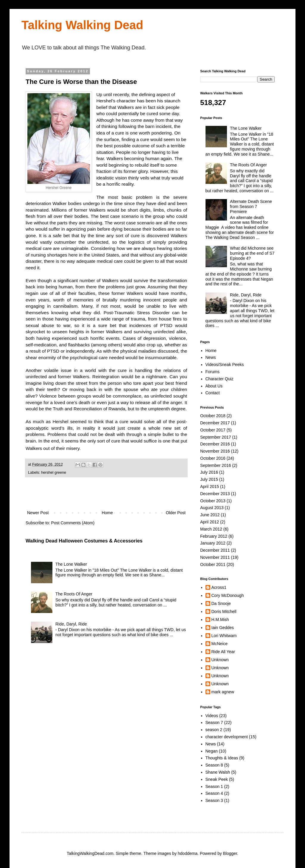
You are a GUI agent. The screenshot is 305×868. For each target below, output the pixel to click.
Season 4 (214, 793)
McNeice (220, 644)
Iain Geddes (223, 628)
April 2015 (210, 487)
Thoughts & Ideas (222, 758)
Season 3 (214, 800)
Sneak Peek (217, 779)
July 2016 (209, 472)
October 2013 (213, 501)
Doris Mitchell (224, 611)
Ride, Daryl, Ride (71, 624)
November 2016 (215, 451)
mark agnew (223, 692)
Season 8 (214, 765)
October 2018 (213, 416)
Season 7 (214, 722)
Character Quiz (220, 379)
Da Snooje (221, 603)
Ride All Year (223, 652)
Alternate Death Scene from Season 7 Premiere (251, 207)
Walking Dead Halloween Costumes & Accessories (84, 541)
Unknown (220, 660)
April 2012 (210, 522)
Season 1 (214, 786)
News (211, 357)
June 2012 (210, 515)
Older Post (176, 513)
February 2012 (214, 536)
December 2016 (215, 444)
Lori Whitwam (224, 636)
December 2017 (215, 423)
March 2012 (211, 529)
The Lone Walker (71, 564)
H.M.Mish (220, 620)
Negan (212, 751)
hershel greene (54, 473)
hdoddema (188, 853)
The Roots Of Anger (74, 594)
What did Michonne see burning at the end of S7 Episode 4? (252, 253)
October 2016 (213, 458)
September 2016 (216, 465)
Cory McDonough (228, 595)
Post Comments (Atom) (73, 523)
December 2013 (215, 494)
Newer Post (38, 513)
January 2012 (213, 543)
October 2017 (213, 430)
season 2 (214, 730)
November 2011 (215, 557)
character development (227, 737)
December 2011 (215, 550)
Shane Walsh (218, 772)
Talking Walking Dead (82, 25)
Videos (212, 716)
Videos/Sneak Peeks (225, 365)
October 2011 (213, 564)
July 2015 (209, 479)
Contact (213, 393)
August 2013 (212, 508)
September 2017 (216, 437)
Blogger (230, 853)
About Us (214, 386)
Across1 (219, 587)
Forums (213, 372)
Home (107, 513)
